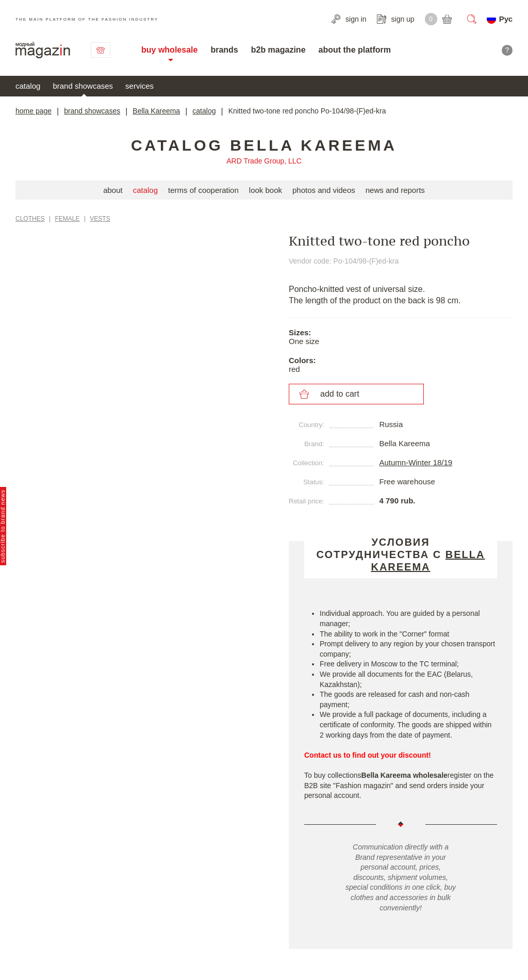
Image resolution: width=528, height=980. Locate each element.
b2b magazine (278, 50)
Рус (506, 19)
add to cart (340, 394)
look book (266, 190)
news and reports (395, 190)
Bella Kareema (156, 111)
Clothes (30, 219)
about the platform (355, 50)
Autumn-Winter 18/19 (416, 462)
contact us (101, 50)
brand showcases (83, 86)
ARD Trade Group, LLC (264, 161)
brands (224, 50)
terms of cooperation (203, 190)
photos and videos (324, 190)
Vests (100, 219)
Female (68, 219)
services (139, 86)
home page (34, 111)
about (113, 190)
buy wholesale (169, 50)
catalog (28, 86)
